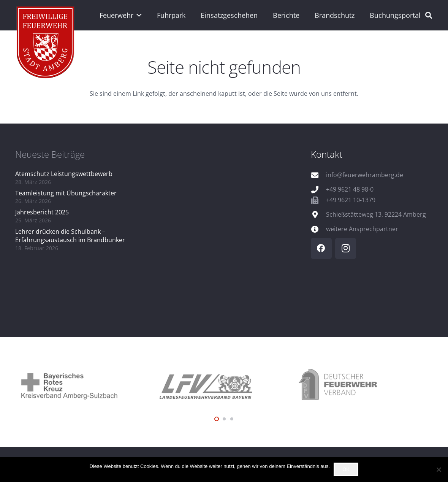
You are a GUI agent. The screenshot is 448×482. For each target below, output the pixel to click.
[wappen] (46, 44)
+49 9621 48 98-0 (350, 189)
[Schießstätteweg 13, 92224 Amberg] (318, 215)
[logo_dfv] (363, 385)
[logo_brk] (85, 385)
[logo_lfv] (224, 385)
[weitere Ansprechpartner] (318, 229)
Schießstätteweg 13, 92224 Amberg (376, 214)
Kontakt (327, 154)
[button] (138, 15)
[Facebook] (321, 248)
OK (346, 469)
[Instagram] (346, 248)
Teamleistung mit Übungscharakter (66, 193)
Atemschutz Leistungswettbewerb (64, 174)
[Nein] (439, 469)
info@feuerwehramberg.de (365, 175)
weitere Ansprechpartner (362, 229)
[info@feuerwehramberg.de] (318, 175)
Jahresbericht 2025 (42, 212)
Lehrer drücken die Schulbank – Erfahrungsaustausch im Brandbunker (70, 236)
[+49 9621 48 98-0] (318, 189)
